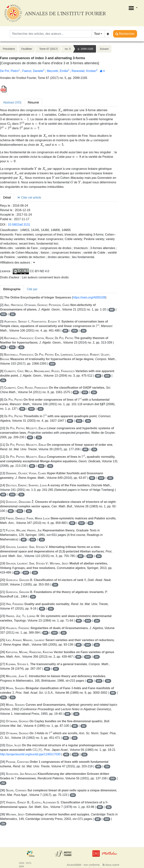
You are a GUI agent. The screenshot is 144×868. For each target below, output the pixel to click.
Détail (7, 198)
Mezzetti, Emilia (57, 71)
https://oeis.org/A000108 (89, 297)
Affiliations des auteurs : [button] (17, 263)
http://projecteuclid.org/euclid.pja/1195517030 (30, 754)
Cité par (32, 289)
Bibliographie (12, 289)
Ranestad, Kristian (84, 71)
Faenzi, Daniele (33, 71)
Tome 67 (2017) (48, 49)
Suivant (104, 49)
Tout (97, 34)
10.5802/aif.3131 (19, 225)
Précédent (9, 49)
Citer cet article (29, 198)
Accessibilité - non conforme (83, 865)
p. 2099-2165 (86, 49)
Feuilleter (27, 49)
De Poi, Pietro (9, 71)
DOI (3, 314)
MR (112, 310)
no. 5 (68, 49)
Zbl (13, 314)
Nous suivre (111, 865)
